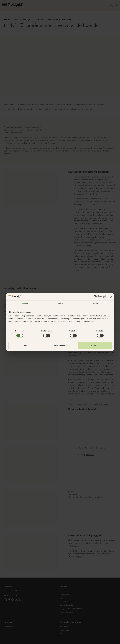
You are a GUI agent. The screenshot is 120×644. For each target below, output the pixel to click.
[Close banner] (111, 297)
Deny (25, 345)
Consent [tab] (24, 304)
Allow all (95, 345)
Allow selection (60, 345)
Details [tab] (60, 304)
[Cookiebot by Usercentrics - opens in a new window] (95, 297)
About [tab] (96, 304)
